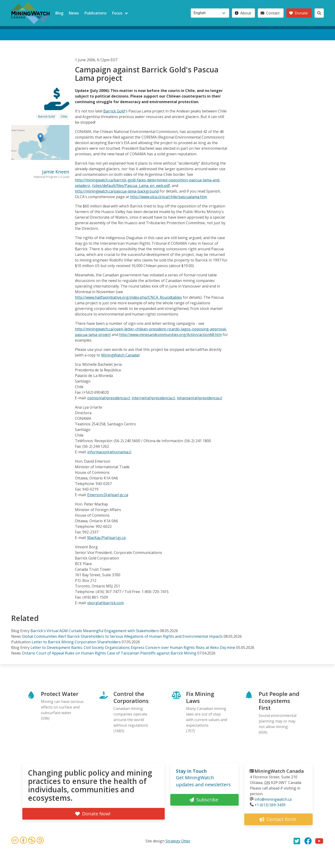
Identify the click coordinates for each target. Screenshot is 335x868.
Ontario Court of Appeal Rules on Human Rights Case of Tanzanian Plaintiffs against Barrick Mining (109, 653)
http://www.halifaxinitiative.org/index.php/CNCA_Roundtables (128, 297)
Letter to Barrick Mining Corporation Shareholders (76, 642)
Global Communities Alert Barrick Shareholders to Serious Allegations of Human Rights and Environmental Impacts (122, 636)
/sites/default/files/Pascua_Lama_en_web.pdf (131, 186)
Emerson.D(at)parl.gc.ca (108, 495)
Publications (95, 13)
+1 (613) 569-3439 (270, 805)
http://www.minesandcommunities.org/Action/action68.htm (170, 335)
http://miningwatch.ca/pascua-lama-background (117, 191)
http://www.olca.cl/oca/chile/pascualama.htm (168, 197)
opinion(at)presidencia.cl (109, 398)
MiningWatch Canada (120, 355)
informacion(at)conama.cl (109, 452)
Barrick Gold (46, 117)
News (74, 13)
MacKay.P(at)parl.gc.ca (106, 538)
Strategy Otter (178, 841)
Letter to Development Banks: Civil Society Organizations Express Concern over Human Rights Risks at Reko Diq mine (133, 648)
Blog (59, 13)
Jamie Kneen (56, 172)
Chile (64, 117)
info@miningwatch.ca (273, 799)
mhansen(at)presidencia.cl (199, 398)
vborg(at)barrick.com (106, 603)
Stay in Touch (191, 771)
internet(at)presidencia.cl (153, 398)
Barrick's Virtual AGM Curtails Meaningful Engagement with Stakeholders (95, 631)
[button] (40, 138)
